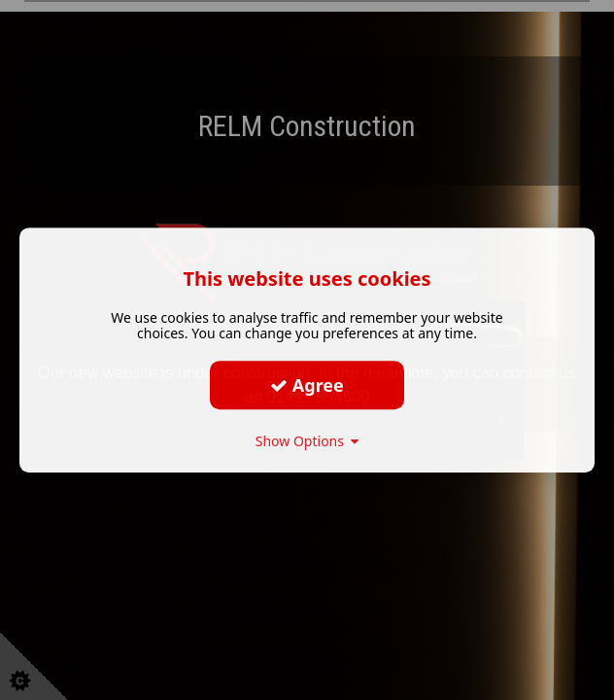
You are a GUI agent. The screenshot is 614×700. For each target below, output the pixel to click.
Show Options (307, 441)
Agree (307, 385)
